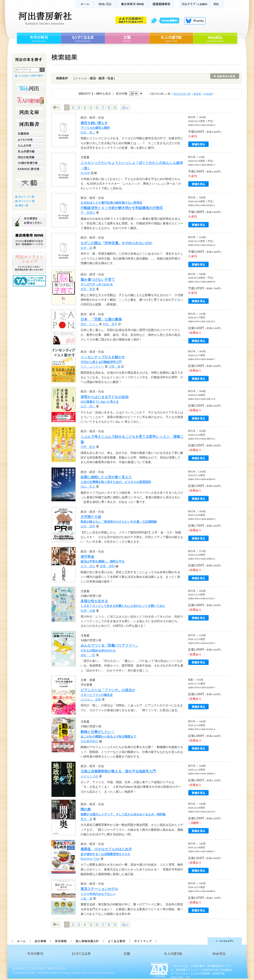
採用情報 (61, 941)
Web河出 (105, 4)
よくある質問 (116, 941)
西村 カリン (89, 324)
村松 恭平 (110, 324)
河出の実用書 (29, 157)
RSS (217, 4)
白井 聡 (86, 248)
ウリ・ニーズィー (92, 367)
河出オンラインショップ (29, 263)
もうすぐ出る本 (83, 38)
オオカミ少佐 (89, 776)
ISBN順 (208, 94)
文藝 (127, 38)
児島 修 (115, 367)
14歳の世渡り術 (29, 163)
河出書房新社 (44, 18)
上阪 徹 (86, 899)
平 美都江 (88, 213)
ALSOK (85, 173)
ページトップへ (201, 941)
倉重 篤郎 (107, 566)
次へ (125, 107)
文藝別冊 (29, 134)
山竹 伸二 (88, 406)
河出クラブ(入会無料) (194, 4)
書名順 (197, 94)
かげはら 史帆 (91, 700)
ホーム (84, 4)
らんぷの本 (29, 145)
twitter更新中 (166, 21)
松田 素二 (88, 132)
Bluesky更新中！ (195, 21)
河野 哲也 (88, 447)
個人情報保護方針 (87, 941)
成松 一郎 (88, 655)
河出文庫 (29, 112)
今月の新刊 (38, 38)
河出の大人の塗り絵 (29, 100)
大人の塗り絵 (171, 38)
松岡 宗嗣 (88, 611)
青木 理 (86, 819)
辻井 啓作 (88, 526)
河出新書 (29, 124)
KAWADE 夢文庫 (29, 169)
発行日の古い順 (182, 94)
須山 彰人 (88, 487)
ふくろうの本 (29, 140)
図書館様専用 (162, 4)
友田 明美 (88, 289)
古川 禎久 (88, 566)
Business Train (90, 859)
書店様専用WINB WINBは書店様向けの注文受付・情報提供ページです (29, 239)
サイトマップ (143, 941)
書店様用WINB (133, 4)
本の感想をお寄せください (29, 220)
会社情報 (40, 941)
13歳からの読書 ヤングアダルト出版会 (30, 281)
